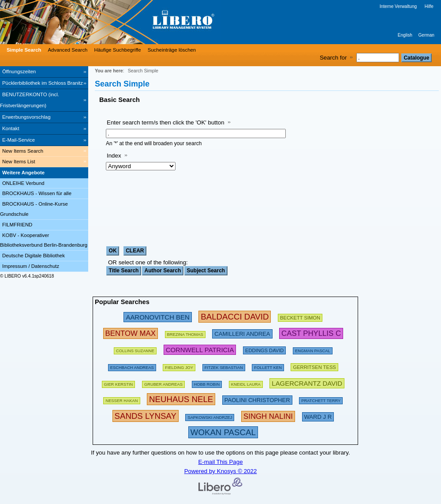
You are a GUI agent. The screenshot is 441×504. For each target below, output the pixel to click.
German (426, 35)
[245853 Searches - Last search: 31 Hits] (157, 317)
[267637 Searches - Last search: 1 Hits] (268, 416)
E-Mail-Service (19, 140)
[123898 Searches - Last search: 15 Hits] (313, 349)
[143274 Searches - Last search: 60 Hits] (119, 383)
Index (114, 156)
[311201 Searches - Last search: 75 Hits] (181, 399)
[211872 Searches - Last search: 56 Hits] (314, 366)
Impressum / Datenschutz (31, 266)
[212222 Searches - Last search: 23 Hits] (257, 399)
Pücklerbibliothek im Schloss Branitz (43, 83)
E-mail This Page (220, 462)
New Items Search (23, 151)
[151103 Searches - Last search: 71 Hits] (121, 399)
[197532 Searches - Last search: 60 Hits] (132, 366)
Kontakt (11, 128)
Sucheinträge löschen (172, 50)
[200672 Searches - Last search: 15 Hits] (264, 349)
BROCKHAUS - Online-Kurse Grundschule (34, 209)
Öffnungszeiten (19, 71)
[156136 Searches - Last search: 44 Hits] (179, 366)
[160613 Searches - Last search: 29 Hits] (135, 349)
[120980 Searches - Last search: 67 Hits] (163, 383)
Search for (333, 58)
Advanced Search (68, 50)
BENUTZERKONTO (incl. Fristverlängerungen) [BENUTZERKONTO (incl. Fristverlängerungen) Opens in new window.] (30, 100)
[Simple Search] (23, 50)
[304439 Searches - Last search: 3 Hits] (146, 416)
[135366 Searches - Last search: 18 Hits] (207, 383)
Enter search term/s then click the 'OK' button (166, 122)
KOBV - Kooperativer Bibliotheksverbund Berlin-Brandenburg (44, 240)
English (405, 35)
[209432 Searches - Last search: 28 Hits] (300, 317)
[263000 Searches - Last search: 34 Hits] (131, 333)
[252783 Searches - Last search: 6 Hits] (311, 333)
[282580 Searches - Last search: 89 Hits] (235, 317)
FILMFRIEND (17, 225)
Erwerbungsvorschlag (26, 117)
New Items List (19, 162)
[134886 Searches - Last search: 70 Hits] (224, 366)
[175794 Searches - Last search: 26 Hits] (185, 333)
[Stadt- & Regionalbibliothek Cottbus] (132, 22)
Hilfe (429, 6)
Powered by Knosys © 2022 (221, 471)
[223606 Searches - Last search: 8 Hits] (318, 416)
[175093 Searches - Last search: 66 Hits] (321, 399)
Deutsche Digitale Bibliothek (34, 256)
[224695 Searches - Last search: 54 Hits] (200, 349)
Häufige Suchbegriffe (117, 50)
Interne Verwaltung (398, 6)
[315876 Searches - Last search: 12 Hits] (223, 432)
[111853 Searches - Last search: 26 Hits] (246, 383)
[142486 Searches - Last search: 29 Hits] (210, 416)
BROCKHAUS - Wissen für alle (37, 193)
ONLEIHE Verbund (23, 183)
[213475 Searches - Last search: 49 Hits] (242, 333)
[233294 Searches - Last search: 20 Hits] (307, 383)
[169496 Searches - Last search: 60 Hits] (268, 366)
